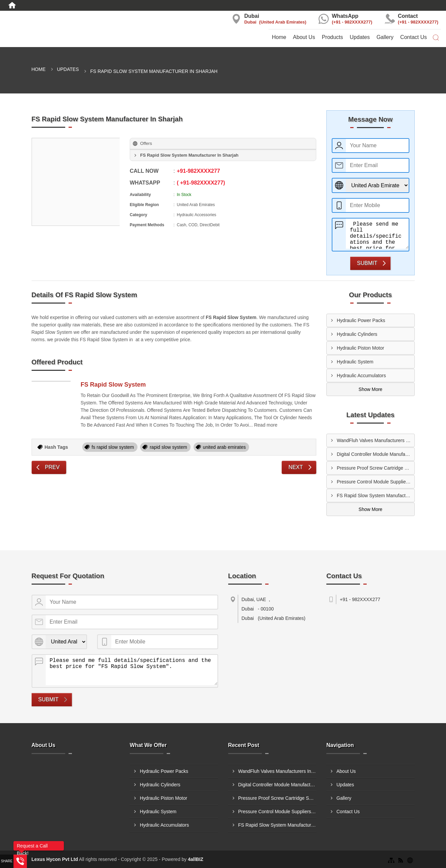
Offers (146, 143)
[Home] (12, 5)
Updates (360, 37)
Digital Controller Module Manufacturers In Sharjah (376, 454)
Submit (367, 263)
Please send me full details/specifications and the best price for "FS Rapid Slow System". (377, 234)
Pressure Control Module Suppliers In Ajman (376, 482)
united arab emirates (225, 447)
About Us (304, 37)
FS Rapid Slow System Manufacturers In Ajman (376, 496)
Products (332, 37)
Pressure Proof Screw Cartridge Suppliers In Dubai (376, 468)
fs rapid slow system (113, 447)
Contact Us (414, 37)
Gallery (385, 37)
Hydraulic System (355, 362)
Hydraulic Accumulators (361, 376)
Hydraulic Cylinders (357, 334)
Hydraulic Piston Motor (360, 348)
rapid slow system (168, 447)
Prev (52, 467)
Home (279, 37)
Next (296, 467)
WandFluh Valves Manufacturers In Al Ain (376, 440)
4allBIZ (196, 859)
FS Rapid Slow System (113, 385)
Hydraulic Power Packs (361, 320)
